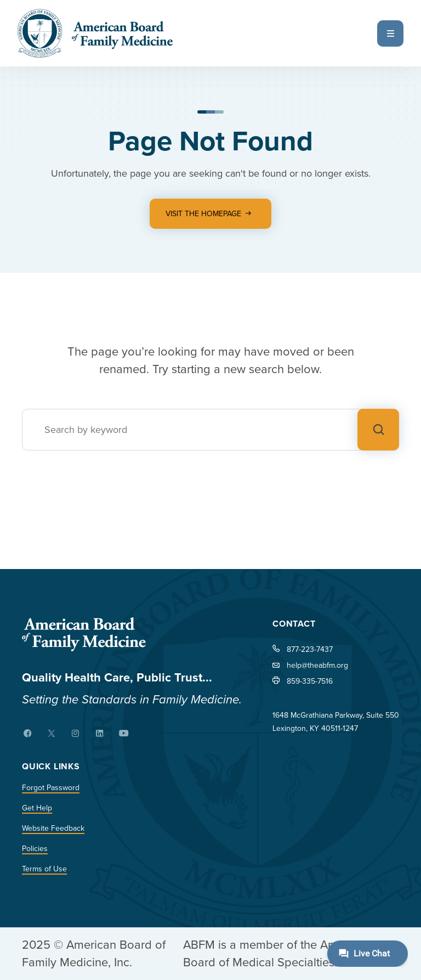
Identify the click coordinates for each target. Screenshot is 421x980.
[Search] (210, 430)
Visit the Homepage (203, 214)
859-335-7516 (310, 681)
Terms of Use (44, 869)
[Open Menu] (390, 33)
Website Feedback (53, 828)
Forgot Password (51, 788)
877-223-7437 (310, 649)
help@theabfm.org (317, 665)
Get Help (37, 808)
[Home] (132, 634)
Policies (35, 849)
